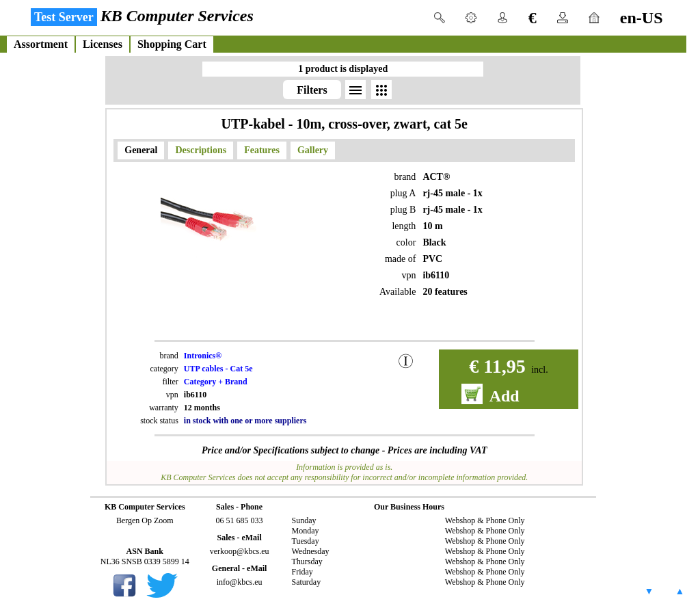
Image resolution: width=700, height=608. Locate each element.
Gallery (313, 150)
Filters (312, 90)
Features (262, 150)
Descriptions (201, 150)
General (141, 150)
